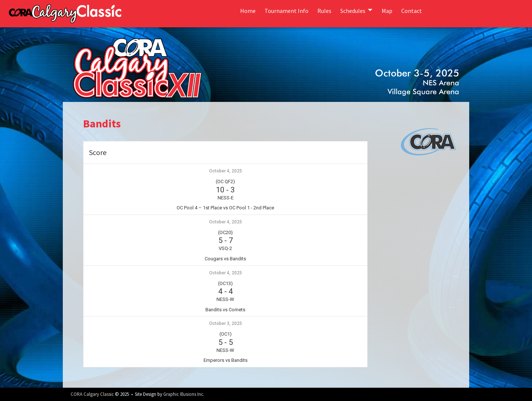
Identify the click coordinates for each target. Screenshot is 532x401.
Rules (324, 11)
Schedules (353, 11)
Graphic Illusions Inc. (184, 394)
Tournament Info (287, 11)
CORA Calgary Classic (92, 394)
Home (248, 11)
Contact (412, 11)
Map (387, 11)
